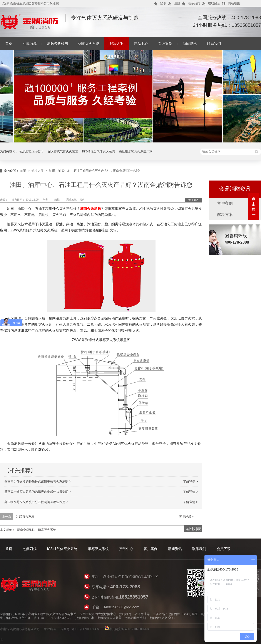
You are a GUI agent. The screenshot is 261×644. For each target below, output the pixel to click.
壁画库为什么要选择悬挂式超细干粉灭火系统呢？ (38, 482)
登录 (163, 3)
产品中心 (141, 44)
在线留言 (214, 3)
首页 (9, 44)
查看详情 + (186, 517)
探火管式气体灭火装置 (63, 151)
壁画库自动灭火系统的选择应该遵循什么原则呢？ (38, 492)
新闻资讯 (190, 44)
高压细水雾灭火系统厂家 (136, 151)
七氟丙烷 (30, 44)
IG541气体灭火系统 (62, 549)
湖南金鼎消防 (90, 209)
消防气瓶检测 (57, 44)
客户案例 (165, 44)
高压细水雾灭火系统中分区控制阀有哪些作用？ (36, 502)
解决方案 (117, 44)
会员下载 (224, 549)
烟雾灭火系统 (89, 44)
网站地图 (234, 3)
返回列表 (194, 200)
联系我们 (194, 3)
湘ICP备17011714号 (85, 629)
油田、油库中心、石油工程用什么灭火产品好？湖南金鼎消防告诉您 (95, 171)
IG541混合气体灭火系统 (99, 151)
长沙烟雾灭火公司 (31, 151)
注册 (177, 3)
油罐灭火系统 (25, 517)
